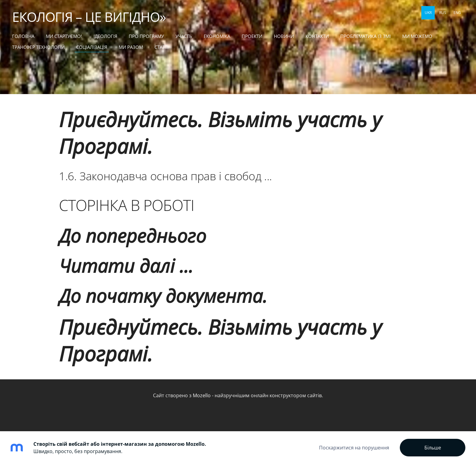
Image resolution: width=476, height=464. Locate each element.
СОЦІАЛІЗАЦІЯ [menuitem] (92, 47)
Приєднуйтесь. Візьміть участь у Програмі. (220, 133)
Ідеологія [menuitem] (105, 36)
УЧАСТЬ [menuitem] (184, 36)
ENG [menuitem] (457, 13)
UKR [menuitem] (428, 13)
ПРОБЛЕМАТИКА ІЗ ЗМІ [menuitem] (365, 36)
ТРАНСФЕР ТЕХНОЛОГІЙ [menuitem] (38, 47)
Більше (433, 448)
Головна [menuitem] (23, 36)
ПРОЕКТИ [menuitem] (252, 36)
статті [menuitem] (161, 47)
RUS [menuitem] (443, 13)
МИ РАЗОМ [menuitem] (131, 47)
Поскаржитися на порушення (354, 448)
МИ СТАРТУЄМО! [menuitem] (64, 36)
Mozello (202, 395)
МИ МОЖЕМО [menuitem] (417, 36)
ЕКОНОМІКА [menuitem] (217, 36)
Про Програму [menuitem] (146, 36)
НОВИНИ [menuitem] (284, 36)
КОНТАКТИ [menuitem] (317, 36)
